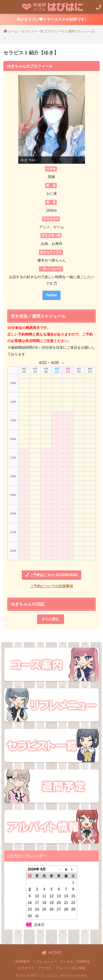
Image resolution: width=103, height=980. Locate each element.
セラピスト (26, 968)
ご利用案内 (21, 962)
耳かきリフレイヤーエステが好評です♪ (51, 19)
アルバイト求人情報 (70, 968)
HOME (51, 953)
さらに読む (50, 619)
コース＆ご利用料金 (75, 962)
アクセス (45, 968)
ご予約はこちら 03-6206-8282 (52, 575)
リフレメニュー (45, 962)
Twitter (52, 295)
